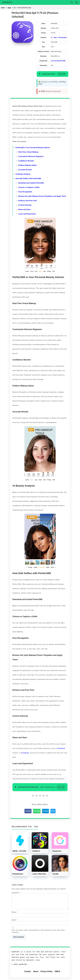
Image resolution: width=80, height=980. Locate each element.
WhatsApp (37, 811)
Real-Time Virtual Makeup (28, 152)
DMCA (57, 974)
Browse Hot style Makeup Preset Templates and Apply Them (42, 196)
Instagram (25, 753)
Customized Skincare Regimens (31, 156)
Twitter (53, 811)
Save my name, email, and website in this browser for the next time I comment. (38, 934)
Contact (28, 974)
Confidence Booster (26, 161)
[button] (52, 74)
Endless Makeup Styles (27, 165)
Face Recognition (25, 192)
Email (14, 922)
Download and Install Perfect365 (31, 183)
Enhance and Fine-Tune (28, 201)
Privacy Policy (47, 974)
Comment (16, 893)
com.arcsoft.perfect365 (58, 61)
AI (15, 8)
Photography (63, 37)
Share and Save (24, 209)
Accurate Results (25, 170)
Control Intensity (25, 205)
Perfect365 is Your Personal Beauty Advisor (33, 147)
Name (15, 915)
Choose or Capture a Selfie (29, 187)
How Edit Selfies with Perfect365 (28, 178)
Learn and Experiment (27, 214)
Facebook (61, 748)
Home (3, 8)
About (36, 974)
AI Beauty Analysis (23, 174)
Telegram (45, 811)
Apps (9, 8)
